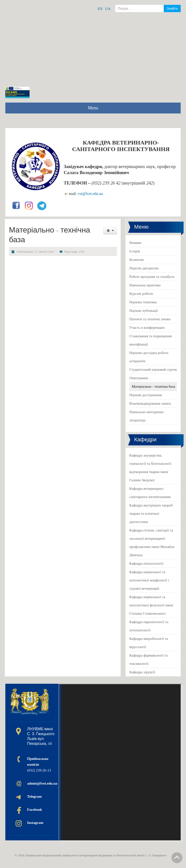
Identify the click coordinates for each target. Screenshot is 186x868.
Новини (135, 243)
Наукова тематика (143, 302)
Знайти (172, 8)
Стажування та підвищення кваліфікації (151, 340)
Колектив (136, 260)
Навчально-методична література (146, 416)
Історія (135, 251)
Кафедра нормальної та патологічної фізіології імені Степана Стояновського (151, 605)
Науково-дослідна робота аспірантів (149, 357)
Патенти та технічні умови (150, 319)
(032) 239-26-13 (39, 764)
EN (100, 9)
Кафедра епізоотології (146, 563)
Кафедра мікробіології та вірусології (149, 643)
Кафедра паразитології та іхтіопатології (149, 626)
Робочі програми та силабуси (152, 277)
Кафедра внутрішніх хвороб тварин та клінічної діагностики (151, 514)
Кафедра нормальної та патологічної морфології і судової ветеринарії (149, 580)
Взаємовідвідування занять (150, 403)
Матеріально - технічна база (153, 386)
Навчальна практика (145, 285)
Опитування (139, 378)
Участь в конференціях (147, 328)
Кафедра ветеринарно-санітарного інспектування (150, 493)
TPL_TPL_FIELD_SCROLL (177, 858)
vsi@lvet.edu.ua (90, 194)
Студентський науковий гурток (153, 370)
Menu (93, 108)
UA (108, 9)
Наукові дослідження (146, 395)
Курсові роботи (141, 294)
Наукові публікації (144, 311)
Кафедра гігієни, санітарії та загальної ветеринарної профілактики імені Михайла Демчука (152, 543)
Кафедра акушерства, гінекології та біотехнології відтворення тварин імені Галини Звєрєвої (150, 468)
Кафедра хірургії (142, 672)
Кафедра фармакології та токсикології (148, 659)
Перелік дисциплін (144, 268)
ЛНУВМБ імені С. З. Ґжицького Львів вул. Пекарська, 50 (41, 736)
